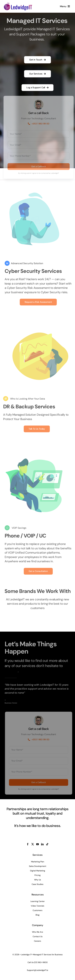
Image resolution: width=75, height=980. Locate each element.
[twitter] (33, 844)
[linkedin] (42, 844)
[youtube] (37, 844)
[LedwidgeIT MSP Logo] (18, 3)
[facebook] (28, 844)
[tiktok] (47, 844)
